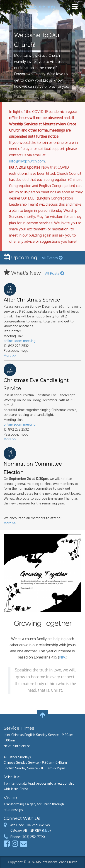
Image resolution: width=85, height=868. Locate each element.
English (31, 7)
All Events (52, 258)
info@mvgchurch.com (27, 161)
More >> (10, 355)
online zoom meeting (20, 341)
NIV (62, 657)
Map (46, 830)
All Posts (55, 273)
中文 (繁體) (47, 7)
